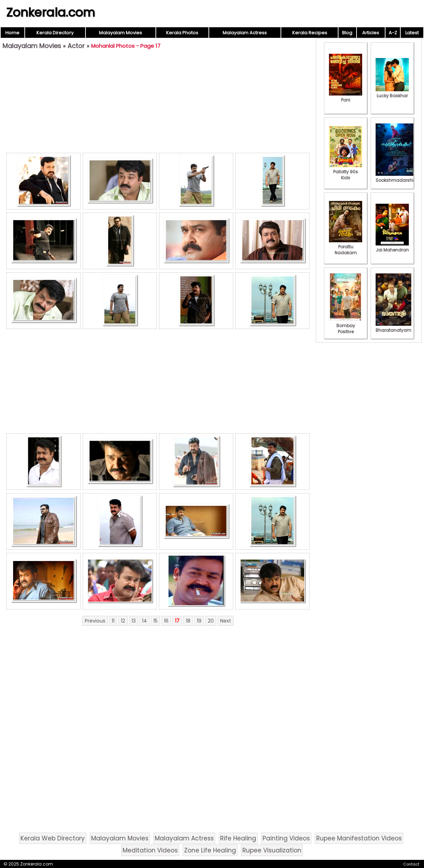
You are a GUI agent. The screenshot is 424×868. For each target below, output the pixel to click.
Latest (412, 33)
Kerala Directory (55, 33)
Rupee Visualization (272, 850)
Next (226, 621)
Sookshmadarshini (396, 177)
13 (134, 621)
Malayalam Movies (120, 33)
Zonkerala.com (51, 12)
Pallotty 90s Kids (346, 172)
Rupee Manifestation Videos (359, 838)
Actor (76, 46)
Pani (346, 97)
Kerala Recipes (310, 33)
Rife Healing (238, 838)
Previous (95, 621)
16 (166, 621)
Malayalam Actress (245, 33)
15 (155, 621)
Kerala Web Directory (53, 838)
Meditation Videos (150, 850)
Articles (371, 33)
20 (211, 621)
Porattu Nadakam (346, 247)
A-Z (393, 33)
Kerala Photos (182, 33)
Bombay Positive (346, 326)
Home (12, 33)
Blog (347, 33)
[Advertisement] (158, 103)
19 (199, 621)
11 (113, 621)
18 (188, 621)
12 (123, 621)
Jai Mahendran (392, 247)
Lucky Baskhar (392, 93)
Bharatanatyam (393, 327)
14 (145, 621)
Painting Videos (286, 838)
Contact (411, 864)
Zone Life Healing (210, 850)
